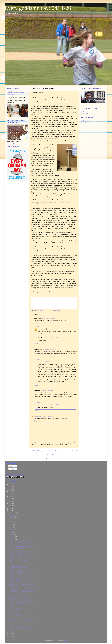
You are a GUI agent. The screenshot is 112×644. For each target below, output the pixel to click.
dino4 (55, 640)
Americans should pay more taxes (18, 568)
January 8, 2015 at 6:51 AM (49, 318)
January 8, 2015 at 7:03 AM (50, 349)
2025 (10, 487)
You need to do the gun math (17, 630)
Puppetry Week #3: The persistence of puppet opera (23, 592)
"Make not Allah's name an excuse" (19, 594)
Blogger (65, 640)
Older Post (74, 451)
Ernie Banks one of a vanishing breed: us (20, 551)
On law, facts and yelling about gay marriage (21, 582)
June (12, 527)
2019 (10, 501)
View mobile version (54, 454)
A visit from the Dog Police (17, 549)
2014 (10, 634)
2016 (10, 508)
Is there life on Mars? (15, 618)
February (13, 537)
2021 (10, 496)
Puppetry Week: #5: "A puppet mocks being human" (23, 584)
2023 (10, 492)
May (12, 530)
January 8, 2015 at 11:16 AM (48, 391)
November (13, 515)
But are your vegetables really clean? (19, 623)
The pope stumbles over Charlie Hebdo (20, 573)
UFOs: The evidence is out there (18, 563)
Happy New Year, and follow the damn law (21, 628)
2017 (10, 506)
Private (36, 416)
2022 (10, 494)
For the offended (85, 114)
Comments (11, 469)
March (12, 534)
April (12, 532)
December (13, 513)
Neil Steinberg (42, 329)
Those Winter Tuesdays (16, 616)
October (12, 518)
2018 (10, 504)
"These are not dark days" (16, 570)
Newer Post (35, 451)
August (12, 522)
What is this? (84, 123)
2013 (10, 636)
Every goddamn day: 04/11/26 (38, 8)
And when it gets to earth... (17, 558)
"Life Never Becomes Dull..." (17, 604)
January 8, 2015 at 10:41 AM (49, 362)
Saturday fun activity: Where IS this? (19, 541)
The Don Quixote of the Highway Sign (20, 599)
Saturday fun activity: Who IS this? (19, 560)
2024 (10, 489)
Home (54, 451)
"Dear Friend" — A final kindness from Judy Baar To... (24, 620)
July (12, 525)
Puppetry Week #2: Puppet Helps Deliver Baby (22, 597)
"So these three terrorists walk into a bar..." (21, 608)
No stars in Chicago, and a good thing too (20, 556)
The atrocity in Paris (15, 613)
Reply (36, 323)
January (12, 539)
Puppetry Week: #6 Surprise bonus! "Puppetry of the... (24, 577)
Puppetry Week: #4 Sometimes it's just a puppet (22, 587)
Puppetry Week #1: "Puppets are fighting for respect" (23, 601)
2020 (10, 499)
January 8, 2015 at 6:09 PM (52, 338)
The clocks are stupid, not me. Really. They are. (22, 553)
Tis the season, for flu (15, 611)
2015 (10, 511)
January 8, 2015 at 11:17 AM (52, 405)
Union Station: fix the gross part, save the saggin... (23, 546)
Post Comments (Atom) (43, 459)
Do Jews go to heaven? (16, 565)
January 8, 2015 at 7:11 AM (54, 329)
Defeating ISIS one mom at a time (19, 589)
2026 (10, 484)
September (13, 520)
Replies (38, 326)
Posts (10, 466)
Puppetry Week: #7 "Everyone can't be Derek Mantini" (24, 575)
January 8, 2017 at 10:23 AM (46, 416)
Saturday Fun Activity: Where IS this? (20, 580)
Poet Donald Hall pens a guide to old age (20, 544)
